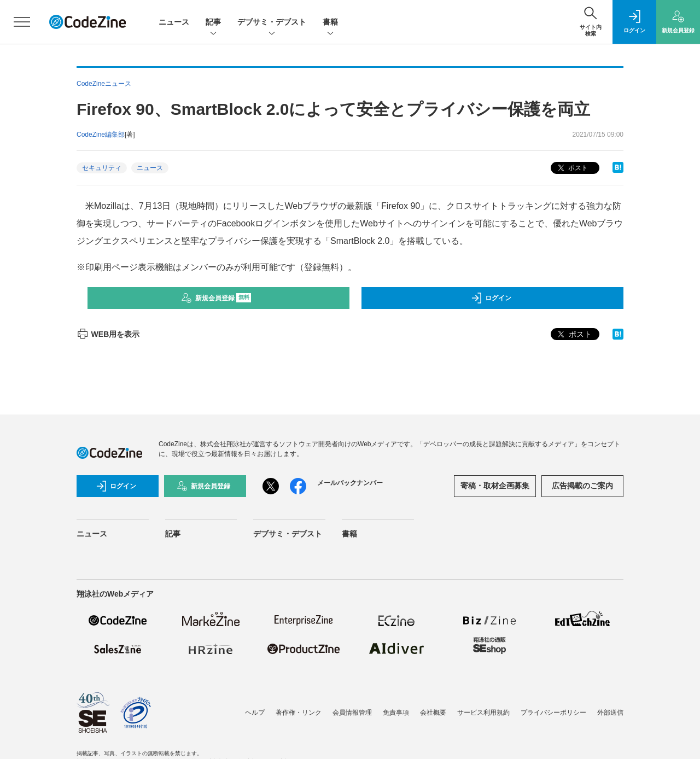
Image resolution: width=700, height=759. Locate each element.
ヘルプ (255, 713)
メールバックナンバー (350, 483)
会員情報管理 (352, 713)
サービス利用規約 (483, 713)
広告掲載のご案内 (582, 486)
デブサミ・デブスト (272, 23)
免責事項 (396, 713)
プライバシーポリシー (553, 713)
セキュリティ (102, 168)
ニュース (174, 22)
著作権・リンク (299, 713)
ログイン (491, 298)
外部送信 (610, 713)
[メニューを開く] (22, 22)
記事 (213, 23)
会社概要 (433, 713)
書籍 (330, 23)
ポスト (572, 168)
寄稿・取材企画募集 (495, 486)
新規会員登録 (216, 298)
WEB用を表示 (108, 334)
